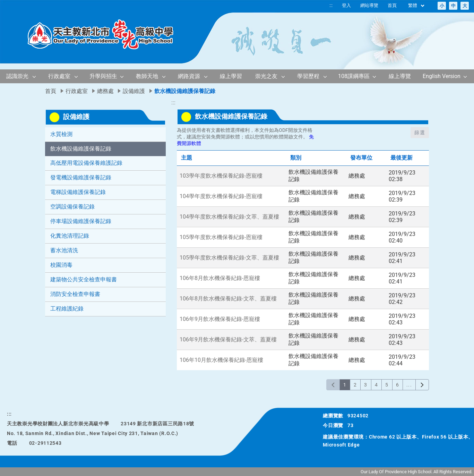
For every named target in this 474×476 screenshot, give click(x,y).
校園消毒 (61, 265)
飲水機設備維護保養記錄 (81, 149)
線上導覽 (400, 76)
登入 (346, 5)
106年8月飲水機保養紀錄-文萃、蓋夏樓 (228, 299)
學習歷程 (308, 76)
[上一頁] (333, 385)
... (409, 385)
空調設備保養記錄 (72, 207)
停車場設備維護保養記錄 (81, 221)
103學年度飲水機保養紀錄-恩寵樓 (221, 176)
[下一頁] (422, 385)
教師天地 (147, 76)
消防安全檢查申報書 (75, 294)
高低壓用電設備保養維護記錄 (86, 163)
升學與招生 (103, 76)
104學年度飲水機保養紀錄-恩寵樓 (221, 196)
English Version (442, 76)
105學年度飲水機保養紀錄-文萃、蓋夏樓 (229, 258)
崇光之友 (266, 76)
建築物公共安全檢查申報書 (84, 279)
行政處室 (59, 76)
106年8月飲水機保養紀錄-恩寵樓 (220, 278)
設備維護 (134, 91)
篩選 (420, 133)
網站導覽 (369, 5)
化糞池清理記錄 (70, 236)
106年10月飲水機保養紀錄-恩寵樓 (221, 360)
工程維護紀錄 (67, 309)
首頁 (392, 5)
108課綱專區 (354, 76)
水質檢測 (61, 134)
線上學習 (231, 76)
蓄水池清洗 (64, 250)
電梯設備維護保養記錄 (78, 192)
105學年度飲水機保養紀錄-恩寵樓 (221, 237)
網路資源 (189, 76)
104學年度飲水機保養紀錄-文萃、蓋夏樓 (229, 217)
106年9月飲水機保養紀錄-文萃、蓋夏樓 (228, 339)
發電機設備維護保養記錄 (81, 177)
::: (331, 5)
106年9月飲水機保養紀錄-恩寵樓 (220, 319)
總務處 (105, 91)
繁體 (417, 6)
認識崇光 (17, 76)
